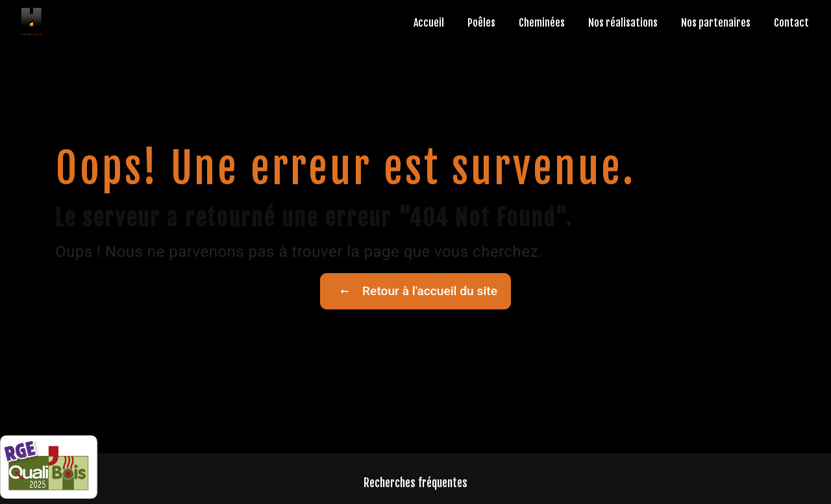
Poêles (481, 23)
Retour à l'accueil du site (415, 291)
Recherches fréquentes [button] (415, 483)
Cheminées (542, 23)
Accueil (429, 23)
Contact (791, 23)
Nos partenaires (716, 23)
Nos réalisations (623, 23)
